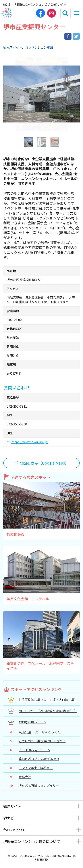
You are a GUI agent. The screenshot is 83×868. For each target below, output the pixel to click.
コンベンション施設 (39, 47)
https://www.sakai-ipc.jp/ (30, 442)
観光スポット (13, 47)
